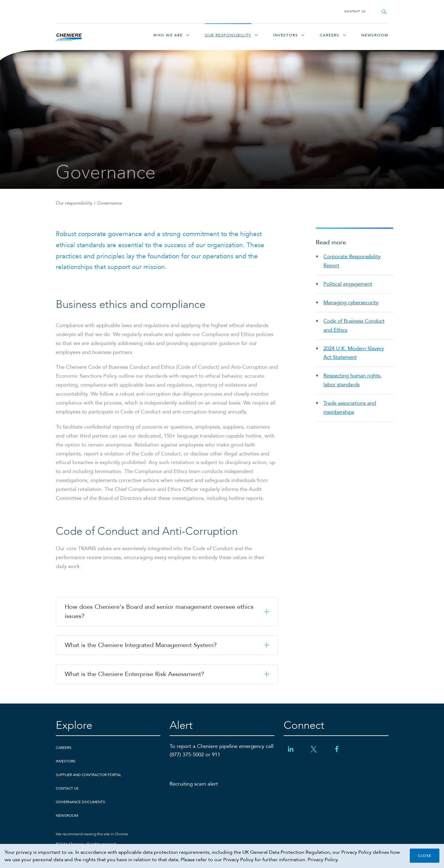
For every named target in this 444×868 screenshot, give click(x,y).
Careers (330, 35)
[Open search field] (384, 12)
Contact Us (355, 11)
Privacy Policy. (323, 860)
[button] (167, 612)
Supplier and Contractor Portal (88, 775)
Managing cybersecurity (351, 303)
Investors (286, 35)
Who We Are (168, 35)
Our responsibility (228, 35)
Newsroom (375, 35)
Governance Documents (80, 802)
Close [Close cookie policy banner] (425, 856)
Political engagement (348, 284)
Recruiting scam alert (194, 784)
